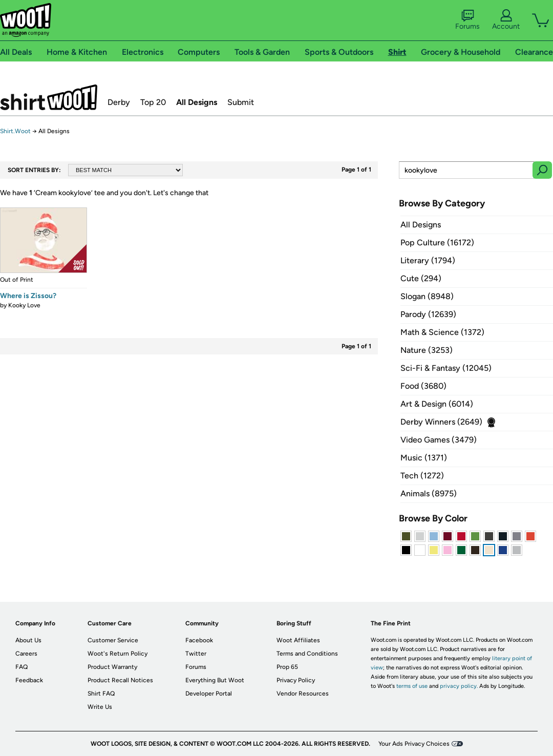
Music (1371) (424, 458)
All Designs (197, 102)
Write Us (100, 707)
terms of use (412, 686)
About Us (28, 640)
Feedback (29, 680)
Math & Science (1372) (442, 332)
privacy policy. (459, 686)
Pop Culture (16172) (437, 243)
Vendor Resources (303, 694)
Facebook (199, 640)
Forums (467, 20)
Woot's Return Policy (118, 654)
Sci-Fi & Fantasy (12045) (446, 368)
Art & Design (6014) (437, 404)
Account (506, 20)
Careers (26, 654)
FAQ (22, 667)
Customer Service (113, 640)
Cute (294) (421, 278)
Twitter (196, 654)
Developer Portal (209, 694)
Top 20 (153, 102)
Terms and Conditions (307, 654)
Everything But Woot (215, 680)
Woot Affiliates (298, 640)
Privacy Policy (296, 680)
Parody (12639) (428, 314)
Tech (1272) (422, 476)
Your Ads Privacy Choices (414, 744)
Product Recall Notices (120, 680)
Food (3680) (423, 386)
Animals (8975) (429, 493)
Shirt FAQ (101, 694)
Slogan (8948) (427, 296)
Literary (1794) (428, 260)
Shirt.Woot (49, 97)
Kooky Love (24, 305)
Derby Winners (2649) (441, 422)
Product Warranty (112, 667)
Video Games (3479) (439, 440)
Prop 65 (287, 667)
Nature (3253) (427, 350)
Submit (241, 102)
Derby (119, 102)
